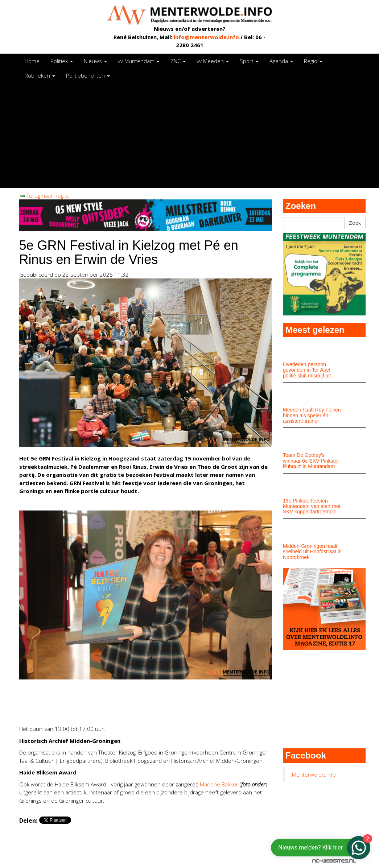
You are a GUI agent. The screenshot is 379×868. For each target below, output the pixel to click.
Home (32, 61)
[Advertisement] (190, 137)
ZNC (178, 61)
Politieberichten (88, 75)
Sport (249, 61)
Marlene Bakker (219, 784)
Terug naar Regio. (44, 195)
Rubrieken (40, 75)
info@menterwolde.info (206, 37)
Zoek (355, 223)
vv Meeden (213, 61)
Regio (313, 61)
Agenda (281, 61)
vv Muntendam (139, 61)
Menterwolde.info (314, 774)
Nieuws (95, 61)
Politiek (62, 61)
